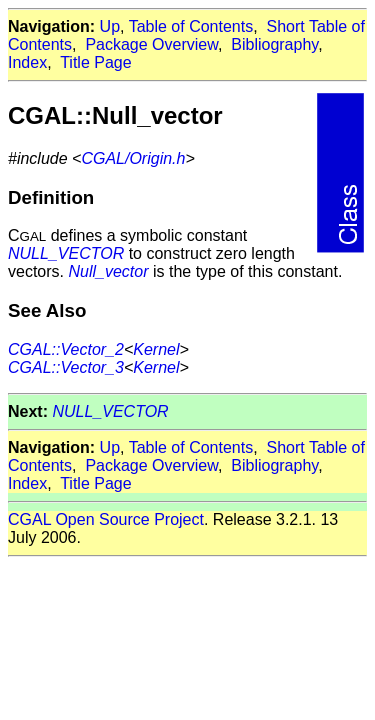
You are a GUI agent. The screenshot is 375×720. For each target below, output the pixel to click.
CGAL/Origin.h (133, 158)
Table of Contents (191, 26)
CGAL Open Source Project (106, 519)
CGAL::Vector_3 (66, 367)
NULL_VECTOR (66, 253)
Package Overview (151, 44)
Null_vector (108, 271)
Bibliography (274, 44)
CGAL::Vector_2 (66, 349)
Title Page (95, 62)
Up (110, 26)
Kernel (156, 349)
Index (27, 62)
